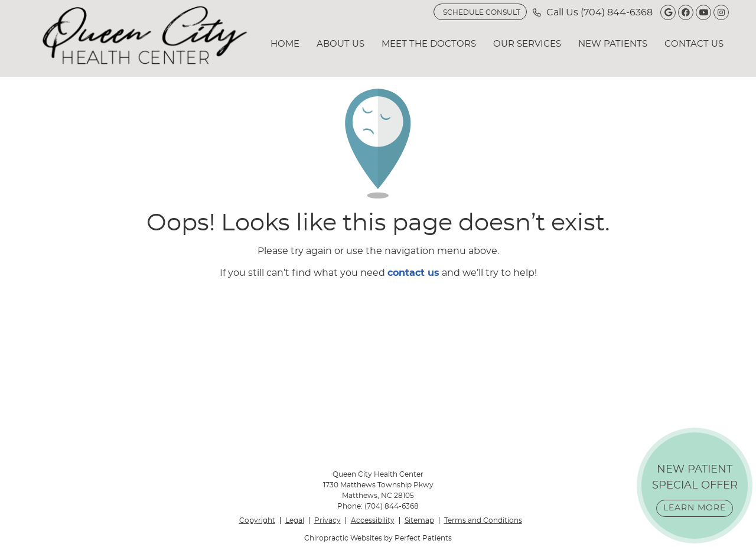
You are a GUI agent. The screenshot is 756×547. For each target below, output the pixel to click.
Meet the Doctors (429, 44)
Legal (295, 520)
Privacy (328, 520)
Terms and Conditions (483, 520)
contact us (413, 273)
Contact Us (694, 44)
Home (285, 44)
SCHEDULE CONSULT (482, 12)
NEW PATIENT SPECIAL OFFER (695, 491)
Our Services (527, 44)
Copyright (257, 520)
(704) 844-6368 (617, 12)
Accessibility (373, 520)
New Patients (613, 44)
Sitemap (419, 520)
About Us (340, 44)
